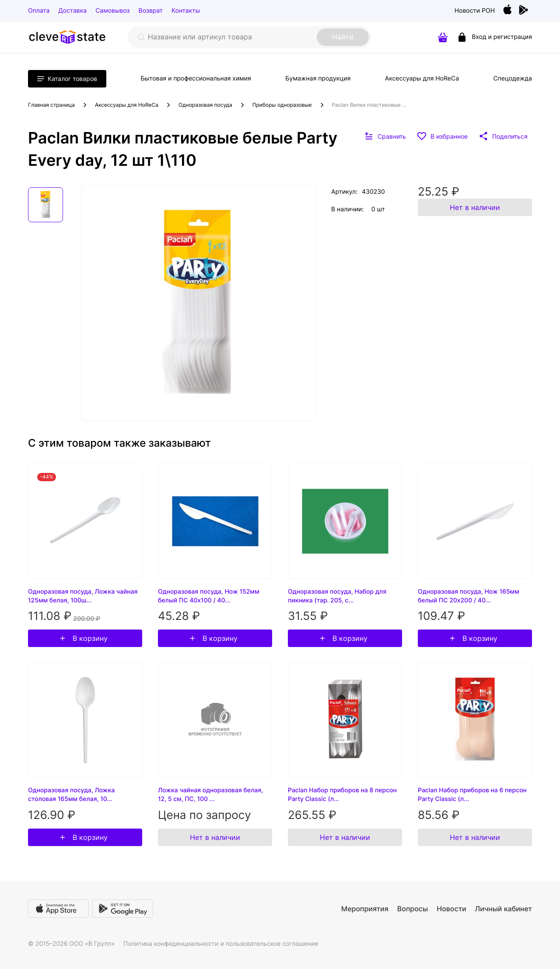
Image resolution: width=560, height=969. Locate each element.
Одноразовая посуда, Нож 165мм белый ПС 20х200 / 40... (469, 596)
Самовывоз (112, 11)
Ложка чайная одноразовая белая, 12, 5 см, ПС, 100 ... (210, 795)
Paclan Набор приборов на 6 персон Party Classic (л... (472, 795)
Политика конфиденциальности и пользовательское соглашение (221, 944)
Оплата (39, 11)
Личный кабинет (504, 909)
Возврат (151, 11)
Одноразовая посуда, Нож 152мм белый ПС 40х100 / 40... (208, 596)
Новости (451, 909)
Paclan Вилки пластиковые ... (369, 105)
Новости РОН (475, 11)
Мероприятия (365, 909)
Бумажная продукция (318, 79)
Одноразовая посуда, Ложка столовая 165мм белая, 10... (71, 795)
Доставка (72, 11)
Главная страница (51, 105)
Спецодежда (513, 79)
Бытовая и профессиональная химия (196, 79)
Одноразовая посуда (205, 105)
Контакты (186, 11)
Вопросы (413, 909)
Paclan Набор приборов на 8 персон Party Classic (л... (342, 795)
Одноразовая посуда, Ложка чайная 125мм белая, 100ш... (83, 596)
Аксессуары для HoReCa (422, 79)
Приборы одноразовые (282, 105)
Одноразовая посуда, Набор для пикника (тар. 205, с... (337, 596)
